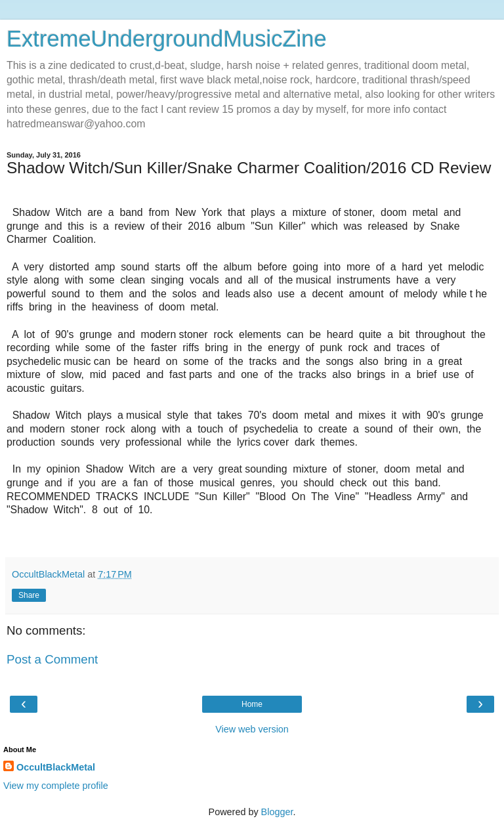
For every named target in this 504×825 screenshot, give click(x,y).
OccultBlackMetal (56, 767)
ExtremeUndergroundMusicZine (167, 39)
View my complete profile (56, 786)
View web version (252, 729)
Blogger (277, 812)
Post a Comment (52, 659)
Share (29, 595)
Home (252, 704)
